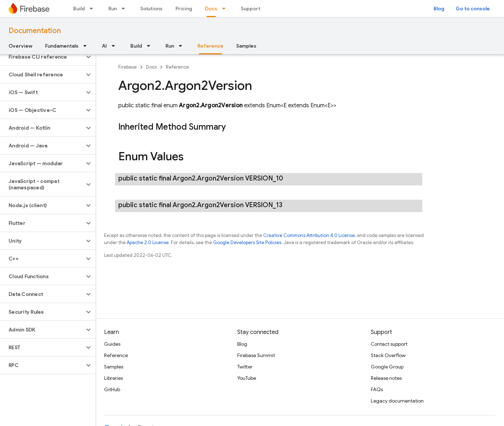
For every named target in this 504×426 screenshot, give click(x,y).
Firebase (128, 67)
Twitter (245, 367)
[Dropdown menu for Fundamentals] (87, 46)
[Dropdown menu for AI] (115, 46)
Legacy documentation (397, 401)
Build (79, 9)
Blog (439, 9)
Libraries (113, 378)
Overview (20, 46)
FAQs (377, 389)
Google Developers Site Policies (247, 242)
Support (251, 9)
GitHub (112, 389)
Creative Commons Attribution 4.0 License (309, 235)
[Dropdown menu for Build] (93, 9)
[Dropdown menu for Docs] (226, 9)
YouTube (247, 378)
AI (104, 46)
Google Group (387, 367)
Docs (151, 67)
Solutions (151, 9)
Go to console (473, 9)
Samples (246, 46)
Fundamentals (62, 46)
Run (113, 9)
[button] (42, 57)
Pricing (184, 9)
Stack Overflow (388, 355)
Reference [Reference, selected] (210, 46)
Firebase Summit (256, 355)
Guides (112, 344)
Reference (177, 67)
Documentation (35, 31)
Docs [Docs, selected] (211, 9)
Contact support (389, 344)
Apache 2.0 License (148, 242)
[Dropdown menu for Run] (125, 9)
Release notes (386, 378)
